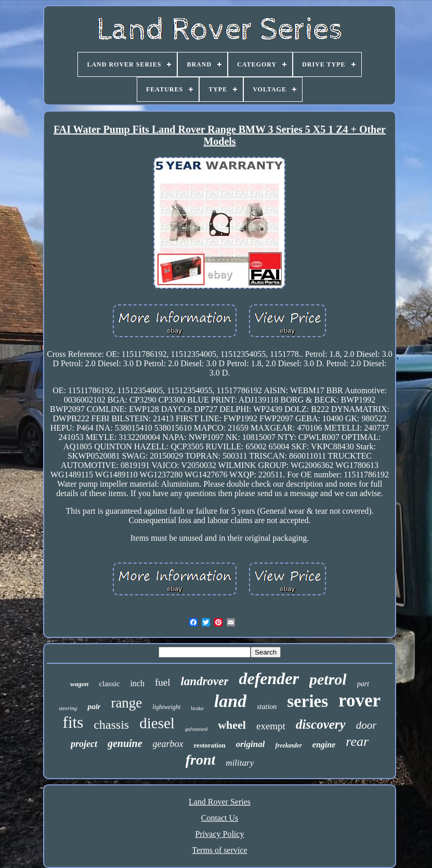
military (240, 763)
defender (269, 678)
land (230, 701)
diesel (157, 723)
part (363, 684)
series (307, 701)
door (366, 725)
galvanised (196, 729)
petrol (328, 679)
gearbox (168, 744)
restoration (210, 745)
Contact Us (220, 818)
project (84, 744)
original (251, 744)
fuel (163, 682)
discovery (321, 724)
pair (94, 706)
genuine (125, 743)
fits (73, 722)
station (267, 707)
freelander (288, 745)
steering (68, 708)
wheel (232, 725)
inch (137, 683)
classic (109, 684)
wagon (79, 684)
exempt (271, 726)
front (201, 760)
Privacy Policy (220, 834)
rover (359, 700)
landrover (204, 681)
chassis (111, 725)
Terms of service (219, 850)
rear (357, 742)
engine (324, 745)
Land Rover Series (220, 802)
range (126, 703)
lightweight (166, 707)
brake (197, 708)
